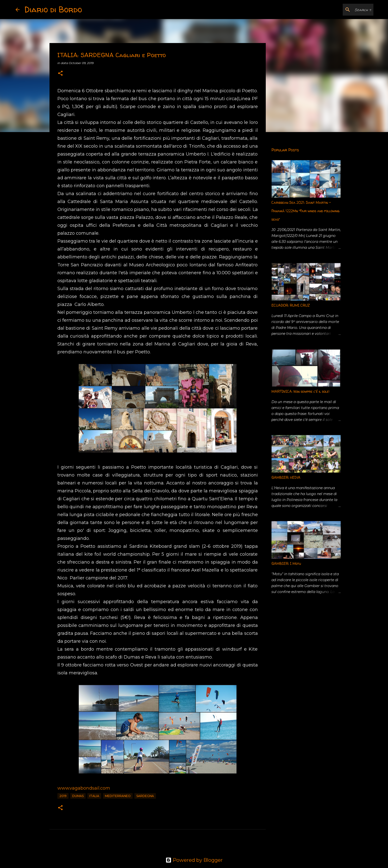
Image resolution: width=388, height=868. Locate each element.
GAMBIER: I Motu (286, 563)
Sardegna (145, 796)
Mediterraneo (118, 796)
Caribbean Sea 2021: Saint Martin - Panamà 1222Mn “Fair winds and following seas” (305, 211)
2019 (63, 796)
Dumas (78, 796)
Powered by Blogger (194, 860)
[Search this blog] (347, 10)
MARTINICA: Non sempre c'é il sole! (300, 391)
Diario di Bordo (53, 9)
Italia (94, 796)
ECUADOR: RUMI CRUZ (291, 305)
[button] (60, 74)
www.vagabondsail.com (84, 788)
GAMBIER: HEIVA (286, 477)
